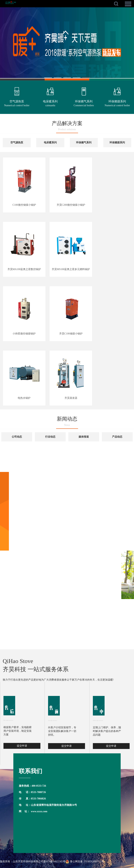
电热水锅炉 (24, 398)
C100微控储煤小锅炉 (24, 205)
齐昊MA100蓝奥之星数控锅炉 (24, 269)
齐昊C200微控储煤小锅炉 (71, 205)
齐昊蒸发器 (71, 398)
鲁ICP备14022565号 (54, 862)
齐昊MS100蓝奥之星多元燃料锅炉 (71, 269)
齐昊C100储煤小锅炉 (71, 334)
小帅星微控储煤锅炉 (24, 334)
